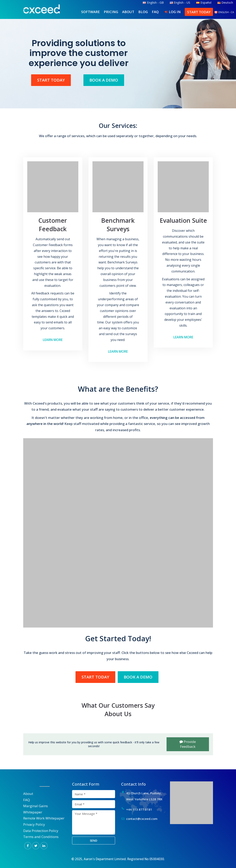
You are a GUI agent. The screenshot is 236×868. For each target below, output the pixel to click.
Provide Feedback (188, 744)
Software (90, 12)
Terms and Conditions (41, 837)
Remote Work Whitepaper (44, 818)
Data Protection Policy (41, 831)
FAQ (155, 12)
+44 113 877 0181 (139, 809)
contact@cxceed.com (142, 819)
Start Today (199, 12)
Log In (175, 12)
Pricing (111, 12)
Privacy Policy (34, 824)
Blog (143, 12)
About (128, 12)
